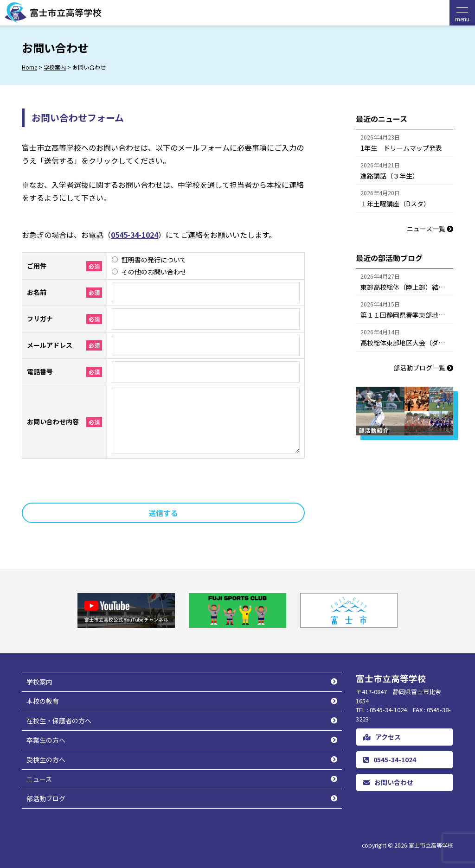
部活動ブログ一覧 (423, 368)
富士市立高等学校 (431, 845)
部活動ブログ (46, 798)
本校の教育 (43, 701)
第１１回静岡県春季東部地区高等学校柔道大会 (407, 315)
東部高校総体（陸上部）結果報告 (407, 287)
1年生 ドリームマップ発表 (401, 148)
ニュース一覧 (430, 229)
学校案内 (39, 682)
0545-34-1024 (135, 235)
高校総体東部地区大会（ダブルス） (407, 343)
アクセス (382, 737)
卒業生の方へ (46, 740)
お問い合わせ (388, 782)
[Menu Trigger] (462, 13)
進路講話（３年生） (390, 176)
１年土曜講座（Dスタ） (395, 204)
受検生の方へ (46, 759)
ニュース (39, 779)
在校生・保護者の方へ (59, 721)
